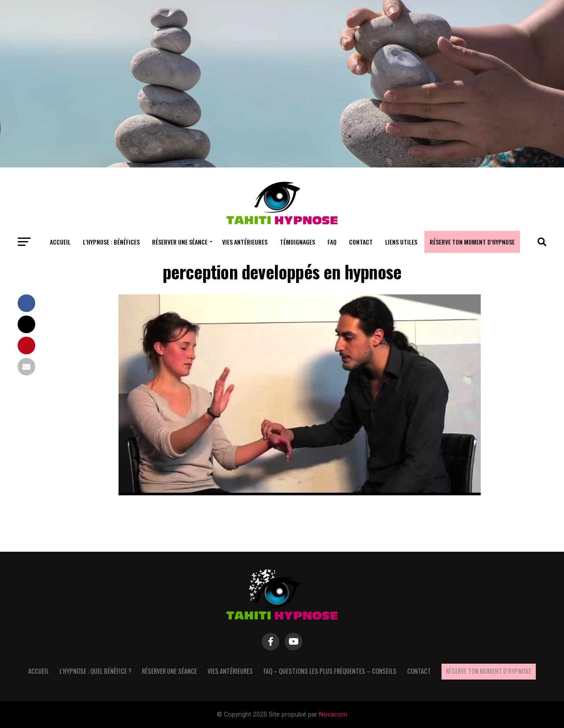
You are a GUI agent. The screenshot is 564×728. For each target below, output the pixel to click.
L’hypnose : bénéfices (111, 242)
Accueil (60, 242)
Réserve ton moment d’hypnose (472, 242)
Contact (361, 242)
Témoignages (297, 242)
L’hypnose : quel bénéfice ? (95, 671)
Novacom (333, 715)
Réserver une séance (180, 242)
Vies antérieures (245, 242)
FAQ (332, 242)
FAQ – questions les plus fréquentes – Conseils (330, 671)
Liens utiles (401, 242)
